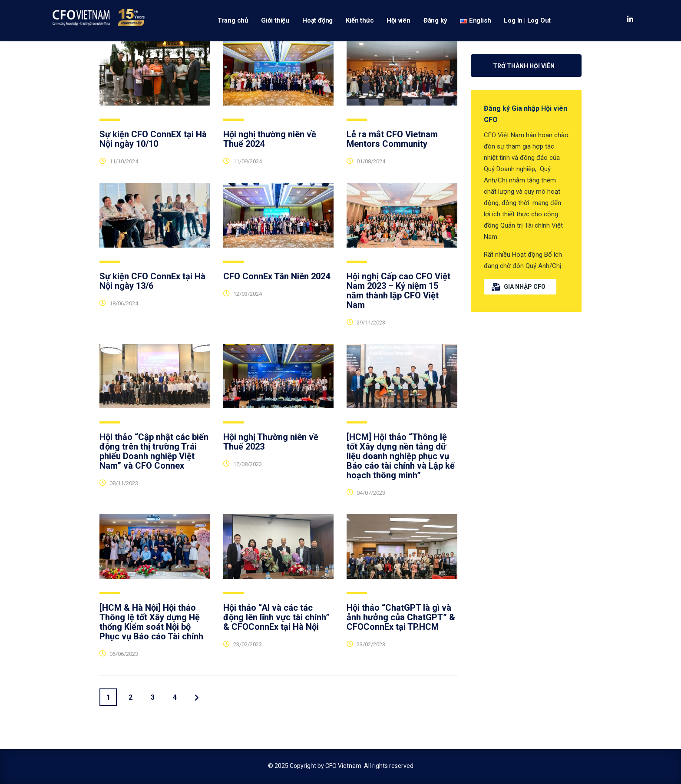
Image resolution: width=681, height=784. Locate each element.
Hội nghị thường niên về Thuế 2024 (270, 139)
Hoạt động (317, 20)
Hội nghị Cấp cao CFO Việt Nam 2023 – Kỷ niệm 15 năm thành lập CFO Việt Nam (398, 291)
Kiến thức (360, 20)
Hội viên (398, 20)
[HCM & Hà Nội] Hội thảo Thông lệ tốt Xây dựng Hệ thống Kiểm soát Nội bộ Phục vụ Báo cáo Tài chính (151, 622)
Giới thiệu (275, 20)
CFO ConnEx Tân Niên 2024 (277, 276)
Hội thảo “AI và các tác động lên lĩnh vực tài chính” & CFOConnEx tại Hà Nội (276, 617)
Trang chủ (233, 20)
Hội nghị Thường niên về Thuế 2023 (271, 442)
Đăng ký (435, 20)
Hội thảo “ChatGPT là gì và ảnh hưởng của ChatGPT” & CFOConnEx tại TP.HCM (401, 617)
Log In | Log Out (527, 20)
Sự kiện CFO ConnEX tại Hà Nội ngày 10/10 (153, 139)
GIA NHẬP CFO (519, 286)
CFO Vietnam (343, 766)
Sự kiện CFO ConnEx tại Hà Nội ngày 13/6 (152, 281)
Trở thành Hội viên (524, 66)
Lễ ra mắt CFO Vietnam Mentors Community (392, 139)
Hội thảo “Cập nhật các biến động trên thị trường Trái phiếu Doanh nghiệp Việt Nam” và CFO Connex (154, 451)
